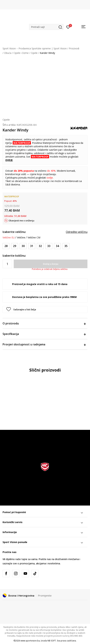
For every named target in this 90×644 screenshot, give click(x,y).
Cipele (34, 53)
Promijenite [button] (45, 595)
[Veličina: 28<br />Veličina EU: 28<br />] (6, 246)
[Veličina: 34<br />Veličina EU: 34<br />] (57, 246)
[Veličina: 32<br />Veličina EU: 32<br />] (40, 246)
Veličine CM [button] (34, 238)
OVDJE (9, 160)
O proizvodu (44, 323)
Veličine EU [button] (9, 238)
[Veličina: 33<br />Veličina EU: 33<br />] (49, 246)
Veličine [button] (21, 238)
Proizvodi (74, 48)
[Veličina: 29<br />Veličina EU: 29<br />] (15, 246)
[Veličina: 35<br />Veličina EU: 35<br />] (66, 246)
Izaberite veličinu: (14, 232)
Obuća (8, 53)
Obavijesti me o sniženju (21, 221)
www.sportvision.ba (30, 641)
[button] (46, 27)
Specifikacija (44, 334)
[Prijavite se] (68, 27)
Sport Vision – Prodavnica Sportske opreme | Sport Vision (35, 48)
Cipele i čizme (21, 53)
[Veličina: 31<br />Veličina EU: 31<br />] (32, 246)
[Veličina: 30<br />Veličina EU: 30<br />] (23, 246)
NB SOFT (52, 641)
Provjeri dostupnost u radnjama (44, 344)
